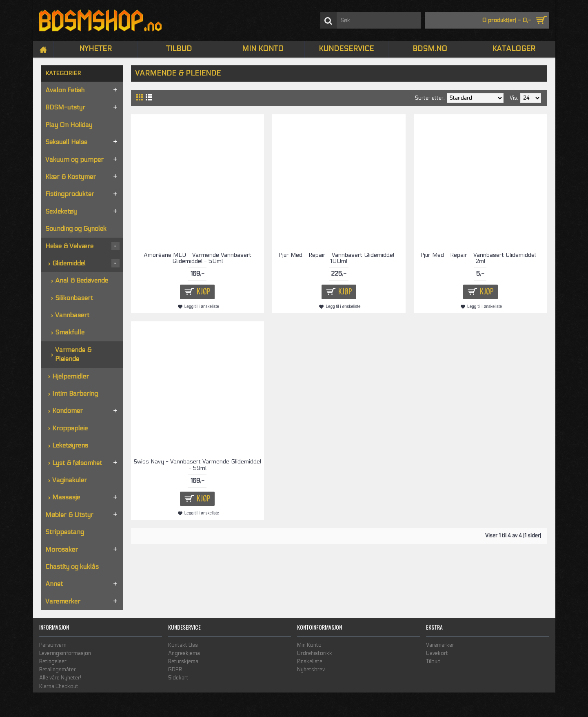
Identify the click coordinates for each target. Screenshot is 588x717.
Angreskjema (184, 653)
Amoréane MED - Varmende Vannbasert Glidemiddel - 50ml (197, 258)
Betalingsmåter (58, 670)
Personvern (53, 645)
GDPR (175, 670)
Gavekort (437, 653)
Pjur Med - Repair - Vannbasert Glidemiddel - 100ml (339, 258)
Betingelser (53, 661)
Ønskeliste (310, 661)
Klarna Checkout (59, 686)
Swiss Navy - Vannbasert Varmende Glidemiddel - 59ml (197, 465)
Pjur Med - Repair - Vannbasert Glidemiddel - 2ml (480, 258)
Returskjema (183, 661)
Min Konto (309, 645)
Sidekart (178, 678)
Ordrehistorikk (315, 653)
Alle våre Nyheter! (60, 678)
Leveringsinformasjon (65, 653)
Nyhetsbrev (311, 670)
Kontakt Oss (183, 645)
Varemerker (440, 645)
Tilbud (433, 661)
